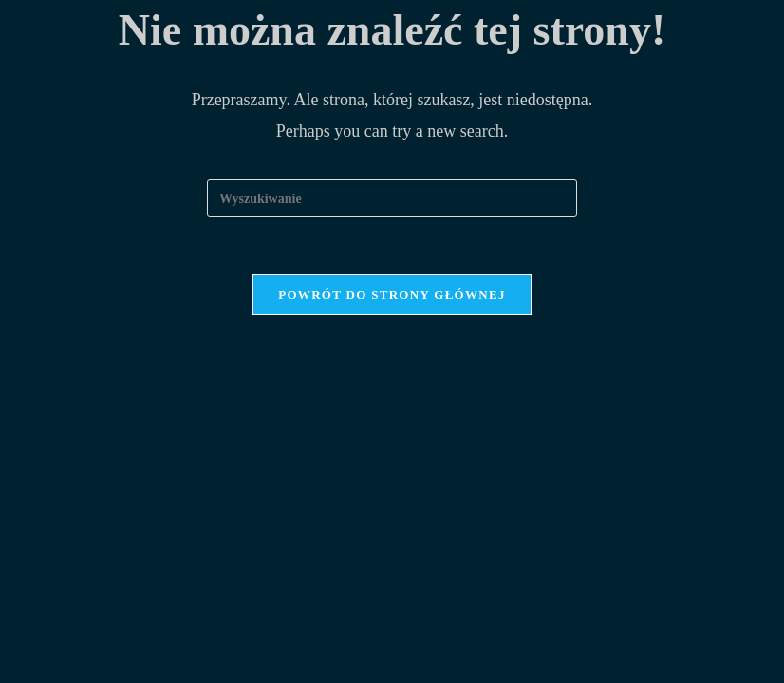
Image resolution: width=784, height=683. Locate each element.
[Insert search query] (392, 198)
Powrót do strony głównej (392, 295)
